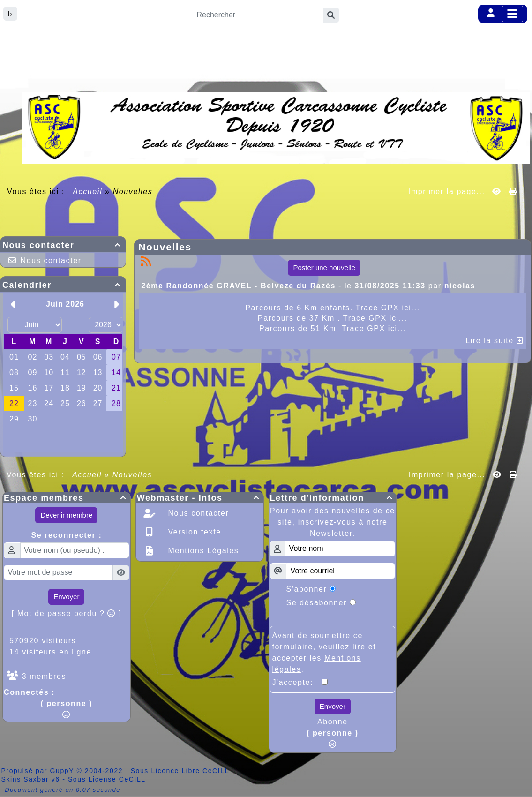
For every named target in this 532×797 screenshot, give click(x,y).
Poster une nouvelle (324, 267)
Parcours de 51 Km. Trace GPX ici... (333, 328)
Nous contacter (63, 245)
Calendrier (63, 285)
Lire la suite (495, 341)
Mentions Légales (202, 551)
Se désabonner (317, 603)
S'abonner (307, 589)
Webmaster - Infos (200, 498)
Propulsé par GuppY (39, 771)
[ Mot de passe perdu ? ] (67, 613)
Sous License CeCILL (107, 779)
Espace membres (67, 498)
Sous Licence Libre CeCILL (181, 771)
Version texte (193, 532)
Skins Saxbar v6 (31, 779)
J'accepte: (297, 682)
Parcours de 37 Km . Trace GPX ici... (333, 318)
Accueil (88, 192)
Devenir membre (66, 515)
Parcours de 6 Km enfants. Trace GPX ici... (332, 308)
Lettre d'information (333, 498)
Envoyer (66, 597)
